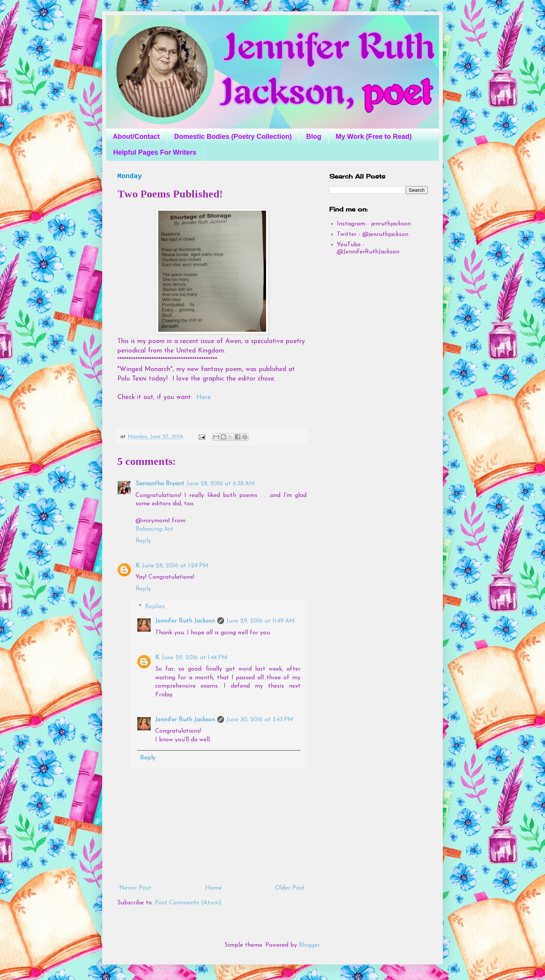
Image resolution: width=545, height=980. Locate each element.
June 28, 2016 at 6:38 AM (221, 484)
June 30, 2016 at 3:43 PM (260, 720)
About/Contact (136, 137)
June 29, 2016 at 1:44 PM (195, 658)
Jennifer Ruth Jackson (185, 621)
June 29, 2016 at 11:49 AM (261, 621)
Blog (314, 137)
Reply (143, 541)
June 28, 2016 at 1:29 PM (175, 566)
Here (204, 397)
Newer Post (135, 888)
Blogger (309, 945)
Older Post (290, 888)
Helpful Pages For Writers (155, 152)
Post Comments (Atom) (188, 903)
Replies (155, 607)
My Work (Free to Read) (374, 137)
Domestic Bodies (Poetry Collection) (233, 137)
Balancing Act (154, 529)
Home (213, 888)
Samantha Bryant (160, 484)
